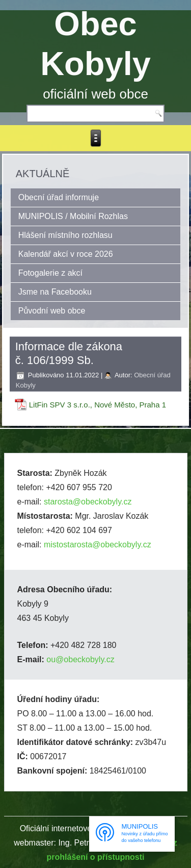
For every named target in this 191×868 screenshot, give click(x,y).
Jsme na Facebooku (55, 292)
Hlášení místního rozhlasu (65, 235)
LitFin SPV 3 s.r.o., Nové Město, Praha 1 (98, 405)
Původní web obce (52, 311)
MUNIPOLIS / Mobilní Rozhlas (73, 216)
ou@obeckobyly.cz (80, 659)
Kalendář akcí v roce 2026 (66, 254)
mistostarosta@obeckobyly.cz (98, 545)
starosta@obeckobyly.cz (88, 502)
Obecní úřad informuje (59, 197)
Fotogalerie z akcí (50, 273)
